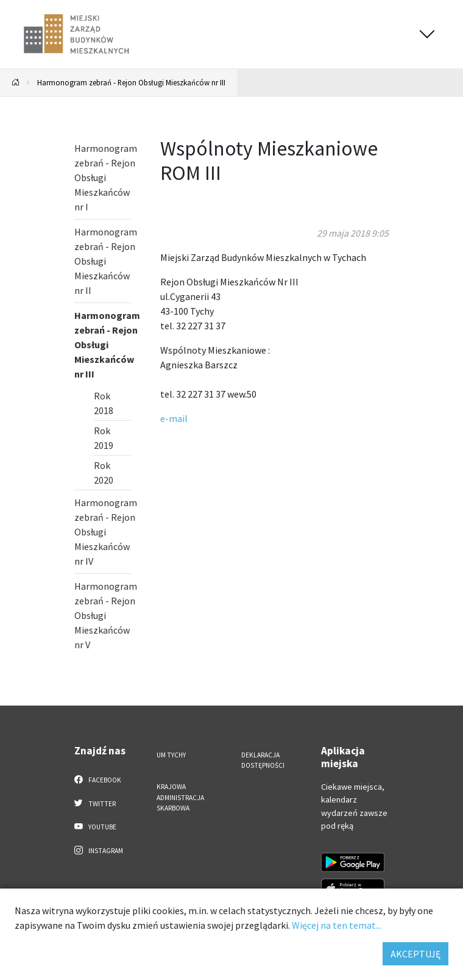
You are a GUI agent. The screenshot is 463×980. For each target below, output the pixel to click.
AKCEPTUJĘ (415, 954)
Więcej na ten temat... (337, 925)
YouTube (95, 826)
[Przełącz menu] (427, 34)
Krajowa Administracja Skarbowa (180, 797)
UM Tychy (171, 755)
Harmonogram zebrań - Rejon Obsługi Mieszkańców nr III (131, 82)
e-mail (174, 418)
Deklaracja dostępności (263, 760)
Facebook (98, 779)
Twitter (95, 803)
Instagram (99, 850)
